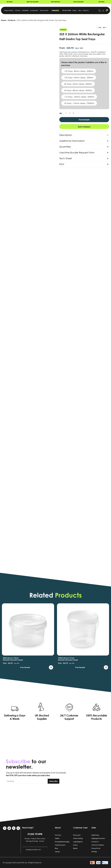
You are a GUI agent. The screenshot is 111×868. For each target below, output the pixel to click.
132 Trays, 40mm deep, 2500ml (79, 71)
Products (12, 20)
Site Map (94, 852)
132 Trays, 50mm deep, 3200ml (79, 77)
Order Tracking (78, 838)
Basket (75, 848)
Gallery (57, 838)
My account (77, 835)
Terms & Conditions (98, 845)
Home (4, 20)
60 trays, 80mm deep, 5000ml (78, 90)
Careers (57, 852)
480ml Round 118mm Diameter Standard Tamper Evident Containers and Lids (13, 660)
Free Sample (84, 120)
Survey (75, 845)
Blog (56, 848)
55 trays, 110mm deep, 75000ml (79, 103)
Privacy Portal (96, 848)
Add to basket (84, 127)
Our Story (58, 835)
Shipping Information (98, 838)
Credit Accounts (60, 845)
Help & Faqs (95, 835)
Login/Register (78, 842)
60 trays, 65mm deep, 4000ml (78, 84)
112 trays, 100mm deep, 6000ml (79, 97)
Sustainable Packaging (62, 842)
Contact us (95, 842)
